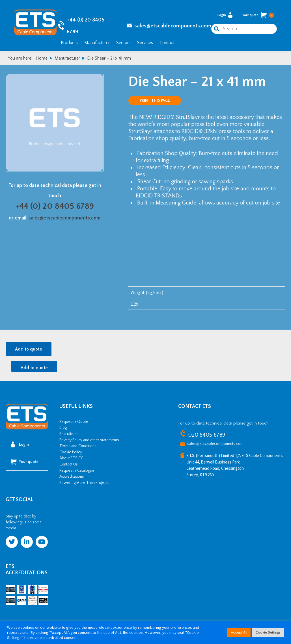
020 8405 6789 (207, 435)
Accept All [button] (239, 632)
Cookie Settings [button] (268, 632)
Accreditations (72, 477)
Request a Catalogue (77, 471)
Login (225, 15)
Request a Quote (74, 422)
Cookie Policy (71, 452)
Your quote (258, 15)
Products (69, 43)
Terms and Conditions (78, 446)
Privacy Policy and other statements (89, 440)
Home (42, 58)
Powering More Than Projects (84, 483)
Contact (167, 43)
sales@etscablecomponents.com (173, 26)
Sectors (123, 43)
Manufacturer (97, 43)
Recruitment (70, 434)
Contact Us (69, 464)
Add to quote (29, 349)
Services (145, 43)
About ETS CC (71, 458)
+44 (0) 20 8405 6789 (55, 206)
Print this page (155, 101)
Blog (63, 428)
